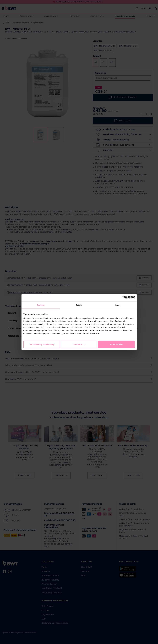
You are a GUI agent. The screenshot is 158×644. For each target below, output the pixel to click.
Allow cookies (116, 344)
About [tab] (117, 305)
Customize (79, 344)
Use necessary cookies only (42, 344)
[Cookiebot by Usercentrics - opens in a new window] (124, 298)
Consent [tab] (41, 305)
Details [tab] (79, 305)
